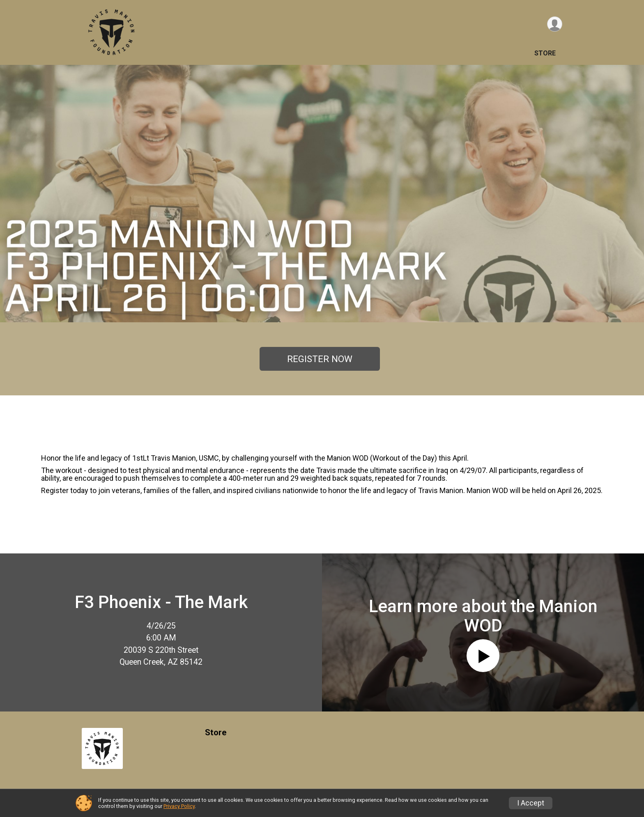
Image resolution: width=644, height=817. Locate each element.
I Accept (531, 803)
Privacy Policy (179, 806)
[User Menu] (555, 24)
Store (545, 53)
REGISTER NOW (320, 359)
